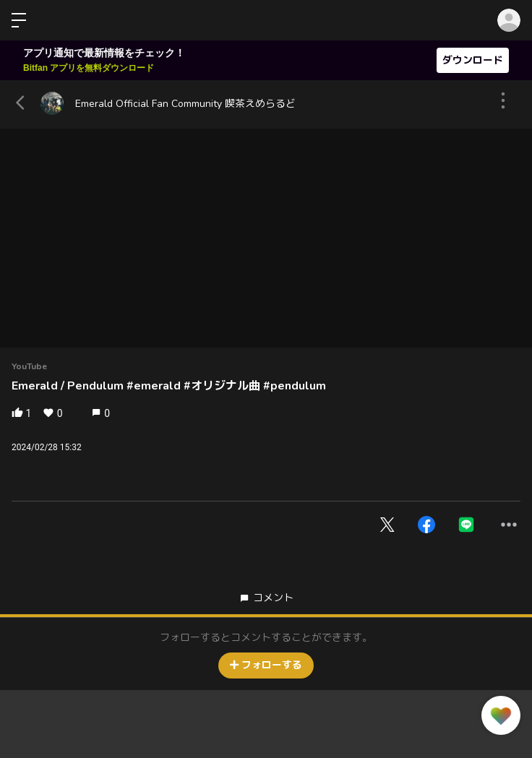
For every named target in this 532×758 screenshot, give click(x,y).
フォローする (266, 665)
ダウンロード (473, 60)
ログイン (509, 20)
